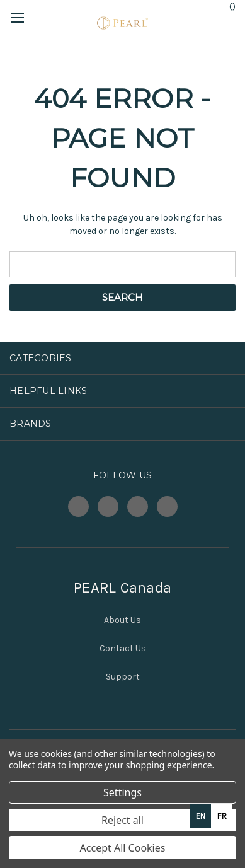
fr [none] (222, 816)
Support (123, 677)
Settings (122, 792)
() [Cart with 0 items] (226, 6)
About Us (122, 620)
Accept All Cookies (123, 848)
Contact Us (123, 648)
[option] (222, 816)
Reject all (122, 820)
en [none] (201, 816)
